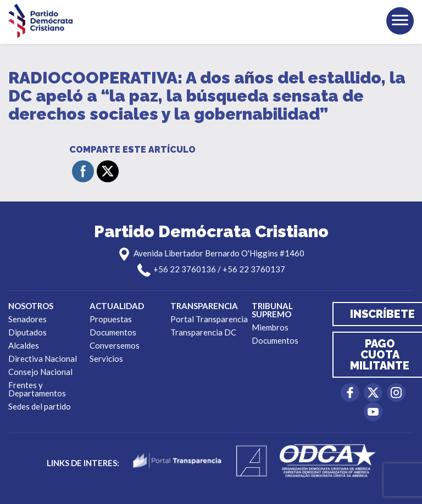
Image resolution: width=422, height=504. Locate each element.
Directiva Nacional (43, 359)
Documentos (113, 332)
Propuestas (111, 319)
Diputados (27, 332)
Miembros (270, 327)
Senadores (27, 319)
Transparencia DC (203, 332)
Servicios (106, 359)
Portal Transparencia (209, 319)
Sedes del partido (40, 406)
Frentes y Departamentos (37, 389)
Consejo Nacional (40, 372)
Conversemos (115, 345)
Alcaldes (24, 345)
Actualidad (117, 306)
